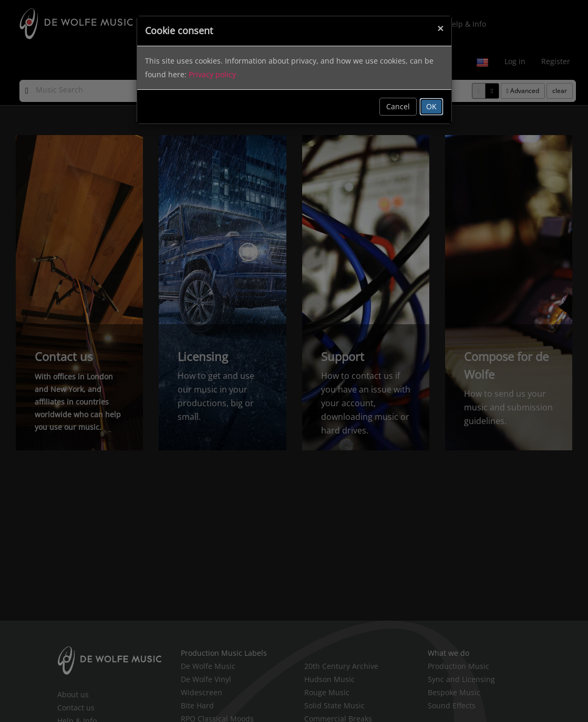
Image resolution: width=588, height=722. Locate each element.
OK (431, 106)
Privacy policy (212, 74)
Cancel (398, 106)
